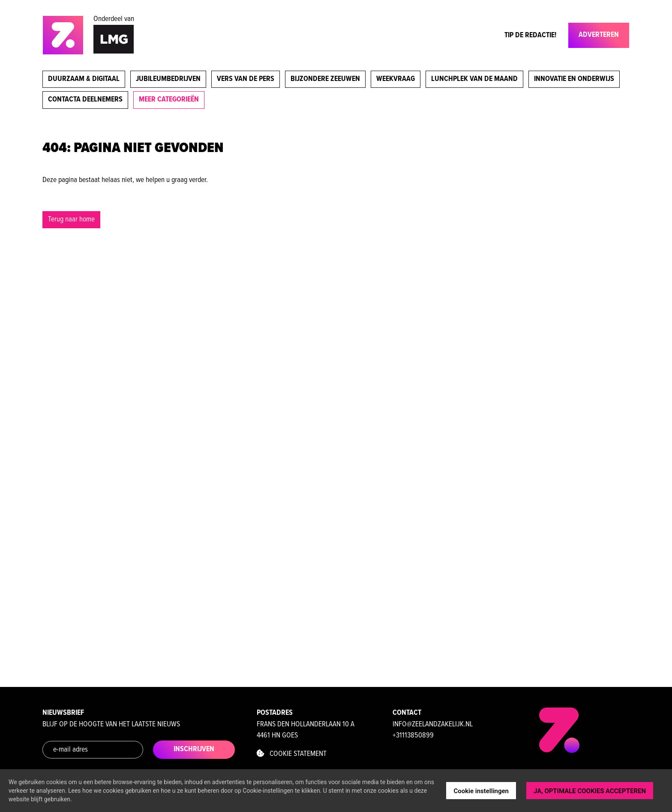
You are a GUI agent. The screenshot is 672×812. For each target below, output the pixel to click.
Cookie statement (292, 754)
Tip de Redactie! (530, 35)
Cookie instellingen (481, 791)
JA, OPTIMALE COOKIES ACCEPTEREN (590, 791)
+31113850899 (413, 736)
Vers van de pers (246, 79)
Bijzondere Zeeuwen (325, 79)
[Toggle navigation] (563, 37)
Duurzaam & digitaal (84, 79)
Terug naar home (71, 219)
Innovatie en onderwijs (574, 79)
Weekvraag (396, 79)
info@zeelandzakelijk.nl (433, 724)
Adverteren (599, 35)
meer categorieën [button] (169, 100)
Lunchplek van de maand (474, 79)
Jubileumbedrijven (168, 79)
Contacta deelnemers (85, 100)
